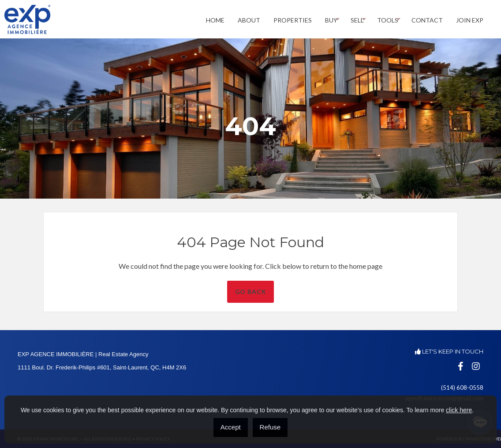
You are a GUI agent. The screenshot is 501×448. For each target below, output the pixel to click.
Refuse (270, 427)
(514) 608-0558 (462, 388)
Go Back (269, 292)
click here (459, 410)
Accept (231, 427)
